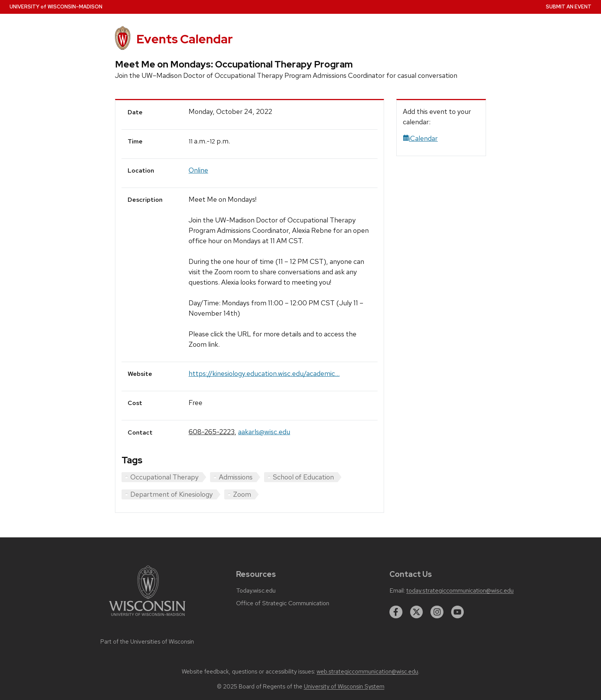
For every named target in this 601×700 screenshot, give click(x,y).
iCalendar (420, 138)
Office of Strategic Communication (283, 603)
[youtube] (458, 612)
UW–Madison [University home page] (56, 7)
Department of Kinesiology (172, 494)
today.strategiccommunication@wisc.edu (460, 591)
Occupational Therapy (164, 477)
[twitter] (417, 612)
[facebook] (396, 612)
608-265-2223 (212, 432)
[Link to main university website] (147, 617)
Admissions (236, 477)
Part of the (147, 642)
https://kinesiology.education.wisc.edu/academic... (264, 373)
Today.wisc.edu (256, 591)
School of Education (303, 477)
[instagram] (437, 612)
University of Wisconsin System (344, 687)
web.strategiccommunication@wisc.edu (367, 672)
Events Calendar (185, 39)
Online (198, 170)
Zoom (242, 494)
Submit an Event (569, 7)
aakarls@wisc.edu (264, 432)
